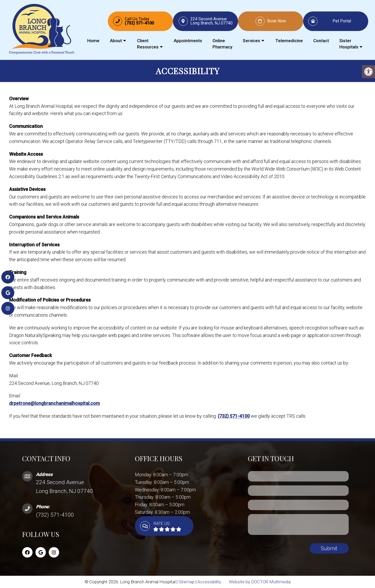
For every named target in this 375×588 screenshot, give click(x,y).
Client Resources (148, 44)
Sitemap (186, 582)
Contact (321, 41)
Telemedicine (289, 41)
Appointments (188, 41)
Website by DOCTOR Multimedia (260, 582)
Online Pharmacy (222, 44)
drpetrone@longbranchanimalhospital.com (54, 403)
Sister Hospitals (349, 44)
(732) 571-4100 (234, 416)
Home (93, 41)
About (116, 41)
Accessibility (209, 582)
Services (251, 41)
